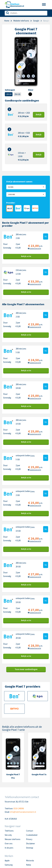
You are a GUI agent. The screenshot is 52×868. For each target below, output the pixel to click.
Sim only (8, 835)
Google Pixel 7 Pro (13, 776)
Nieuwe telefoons (13, 839)
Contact (30, 831)
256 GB (17, 94)
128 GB (9, 94)
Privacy (29, 839)
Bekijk (39, 114)
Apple (7, 861)
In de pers (9, 848)
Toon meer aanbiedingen (26, 669)
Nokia (28, 865)
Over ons (9, 843)
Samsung (9, 865)
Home (7, 21)
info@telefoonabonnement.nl (23, 812)
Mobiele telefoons (21, 21)
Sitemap (30, 848)
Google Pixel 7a (39, 774)
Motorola (30, 861)
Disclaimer (31, 843)
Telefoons (9, 831)
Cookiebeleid (32, 835)
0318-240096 (19, 808)
